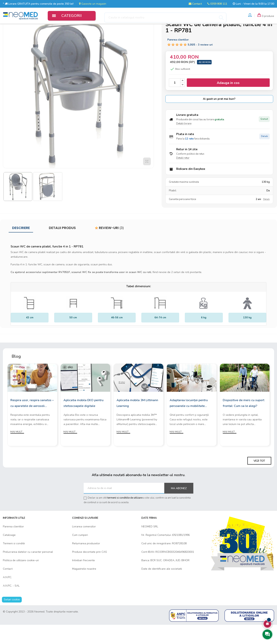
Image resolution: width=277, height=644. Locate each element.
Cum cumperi (80, 554)
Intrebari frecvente (83, 579)
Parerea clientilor (13, 546)
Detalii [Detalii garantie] (266, 219)
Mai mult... (17, 451)
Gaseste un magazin (93, 4)
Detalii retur (183, 177)
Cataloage (9, 554)
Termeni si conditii (14, 562)
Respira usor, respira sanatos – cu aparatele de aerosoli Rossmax (32, 423)
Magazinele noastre (84, 588)
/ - (200, 64)
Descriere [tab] (21, 247)
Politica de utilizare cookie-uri (21, 579)
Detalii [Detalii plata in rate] (264, 155)
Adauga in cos (228, 102)
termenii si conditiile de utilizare (125, 517)
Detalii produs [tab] (62, 247)
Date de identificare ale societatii (162, 588)
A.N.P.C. (7, 596)
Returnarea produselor (86, 562)
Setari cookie (12, 619)
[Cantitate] (175, 102)
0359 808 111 (217, 4)
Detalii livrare (184, 143)
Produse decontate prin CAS (90, 571)
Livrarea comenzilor (84, 546)
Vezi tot (259, 480)
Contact (195, 4)
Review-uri (109, 247)
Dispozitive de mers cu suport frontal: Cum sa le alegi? (244, 422)
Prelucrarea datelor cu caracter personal (28, 571)
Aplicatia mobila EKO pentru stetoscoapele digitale (83, 422)
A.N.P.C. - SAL (11, 605)
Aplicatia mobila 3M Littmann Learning (137, 422)
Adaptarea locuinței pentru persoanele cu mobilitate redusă (189, 423)
